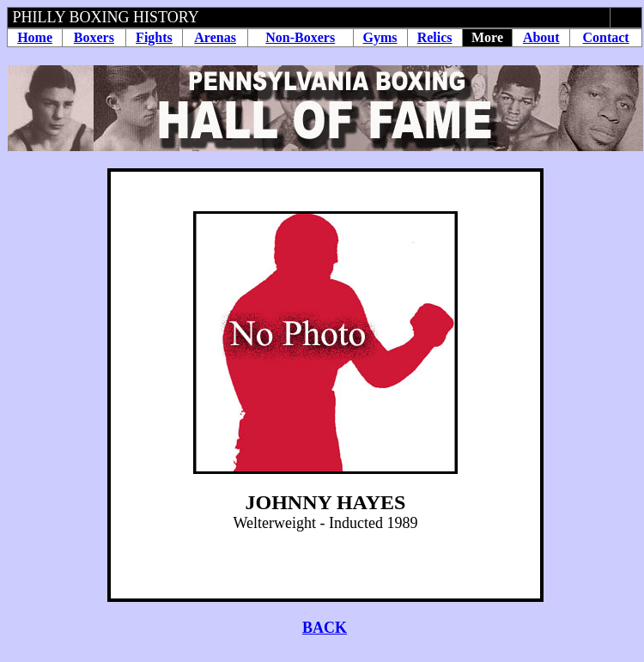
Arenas (215, 37)
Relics (435, 37)
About (541, 37)
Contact (605, 37)
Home (35, 37)
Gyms (380, 37)
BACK (325, 628)
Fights (154, 37)
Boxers (94, 37)
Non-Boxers (300, 37)
